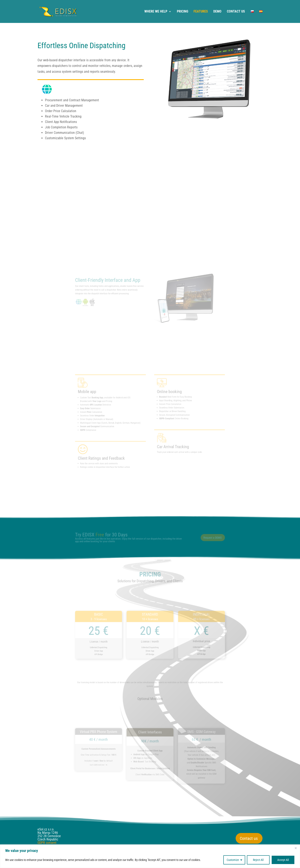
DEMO (217, 12)
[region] (150, 856)
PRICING (182, 12)
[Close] (296, 848)
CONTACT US (236, 12)
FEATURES (201, 12)
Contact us (249, 838)
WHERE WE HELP (156, 12)
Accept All (283, 860)
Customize (233, 860)
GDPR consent (47, 843)
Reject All (258, 860)
